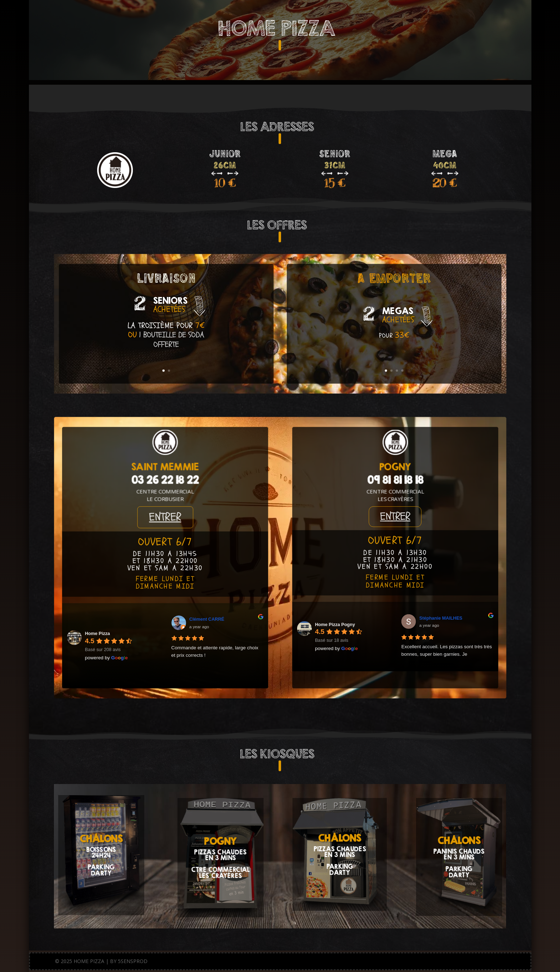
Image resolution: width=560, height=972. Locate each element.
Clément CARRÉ (206, 619)
